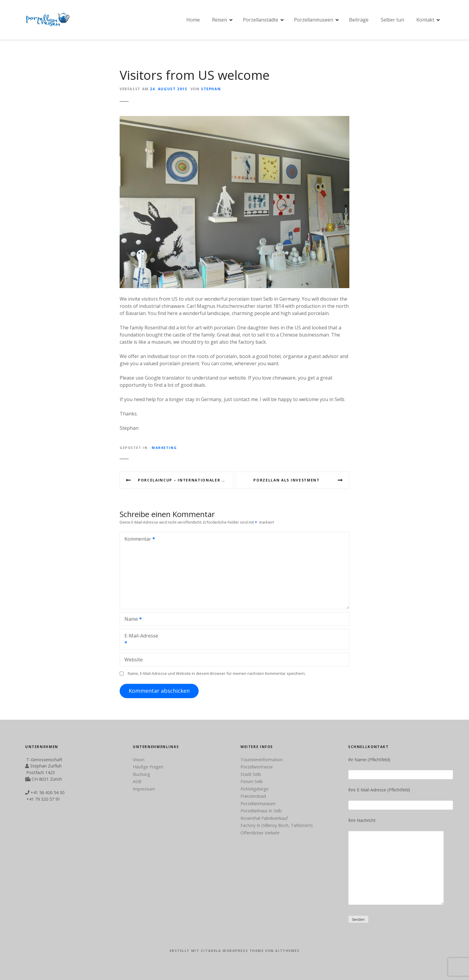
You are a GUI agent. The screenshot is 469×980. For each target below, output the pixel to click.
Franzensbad (253, 796)
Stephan (211, 89)
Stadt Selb (251, 774)
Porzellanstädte (261, 20)
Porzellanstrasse (257, 767)
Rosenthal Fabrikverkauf (264, 818)
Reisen (220, 20)
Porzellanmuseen (314, 20)
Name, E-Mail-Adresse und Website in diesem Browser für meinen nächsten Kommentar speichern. (217, 673)
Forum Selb (252, 781)
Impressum (144, 789)
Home (193, 20)
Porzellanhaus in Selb (261, 811)
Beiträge (359, 20)
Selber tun (392, 20)
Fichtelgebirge (255, 789)
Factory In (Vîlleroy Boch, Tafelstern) (277, 825)
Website (134, 660)
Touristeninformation (262, 760)
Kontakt (425, 20)
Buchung (141, 774)
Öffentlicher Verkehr (260, 833)
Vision (139, 760)
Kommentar (138, 539)
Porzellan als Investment (286, 480)
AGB (137, 781)
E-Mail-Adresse (139, 640)
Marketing (164, 448)
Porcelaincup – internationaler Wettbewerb (186, 480)
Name (131, 620)
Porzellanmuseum (258, 804)
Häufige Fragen (148, 767)
